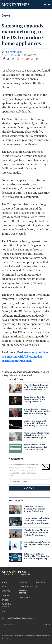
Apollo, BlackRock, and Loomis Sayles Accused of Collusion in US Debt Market (35, 448)
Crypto (5, 596)
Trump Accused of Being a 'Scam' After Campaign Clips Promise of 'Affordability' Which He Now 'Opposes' (37, 412)
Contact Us (24, 598)
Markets (6, 591)
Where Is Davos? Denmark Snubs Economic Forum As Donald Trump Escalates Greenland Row (36, 388)
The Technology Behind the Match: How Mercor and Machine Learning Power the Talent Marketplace (36, 522)
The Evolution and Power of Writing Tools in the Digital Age (37, 544)
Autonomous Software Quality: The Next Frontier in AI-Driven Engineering (36, 556)
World (5, 587)
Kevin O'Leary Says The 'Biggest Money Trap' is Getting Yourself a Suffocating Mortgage (34, 400)
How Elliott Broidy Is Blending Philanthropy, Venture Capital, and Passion (35, 510)
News (6, 15)
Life (3, 611)
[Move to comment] (37, 59)
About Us (23, 582)
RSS (38, 587)
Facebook (41, 582)
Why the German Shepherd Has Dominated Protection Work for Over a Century (36, 532)
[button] (49, 5)
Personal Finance (6, 605)
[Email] (32, 59)
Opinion (5, 600)
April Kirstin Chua (13, 52)
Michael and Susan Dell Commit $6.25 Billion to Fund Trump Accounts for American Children (35, 424)
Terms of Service (23, 592)
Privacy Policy (26, 587)
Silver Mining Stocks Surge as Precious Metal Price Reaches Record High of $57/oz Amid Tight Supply (36, 436)
